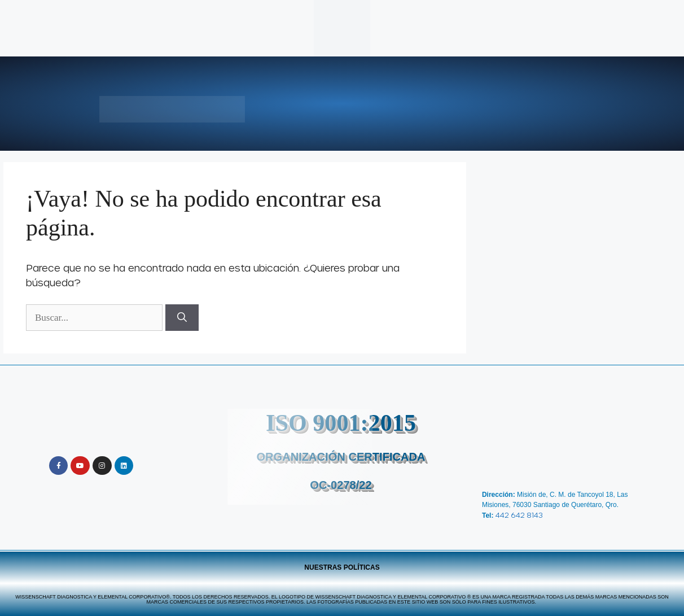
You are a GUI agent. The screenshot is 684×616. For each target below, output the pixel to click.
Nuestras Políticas (342, 567)
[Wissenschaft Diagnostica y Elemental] (568, 436)
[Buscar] (182, 318)
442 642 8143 (519, 515)
